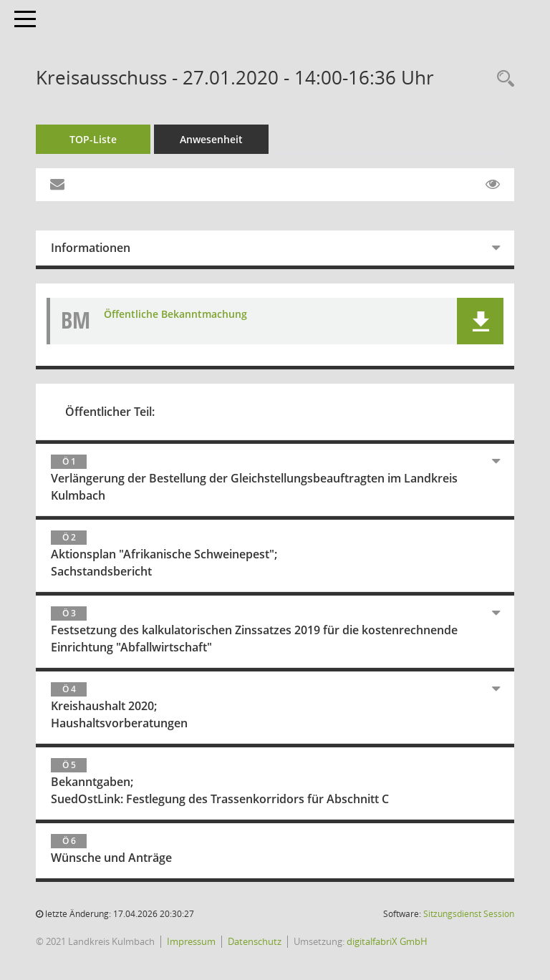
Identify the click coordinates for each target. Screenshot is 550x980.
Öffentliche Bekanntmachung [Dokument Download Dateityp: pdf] (175, 314)
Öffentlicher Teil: (110, 412)
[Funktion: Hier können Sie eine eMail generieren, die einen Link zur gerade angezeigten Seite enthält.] (57, 185)
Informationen (91, 248)
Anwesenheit (211, 139)
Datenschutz (255, 941)
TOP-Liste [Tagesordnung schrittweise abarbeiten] (93, 139)
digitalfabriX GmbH (387, 941)
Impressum (191, 941)
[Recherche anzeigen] (502, 79)
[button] (480, 321)
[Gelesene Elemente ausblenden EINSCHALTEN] (493, 185)
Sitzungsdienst (469, 914)
